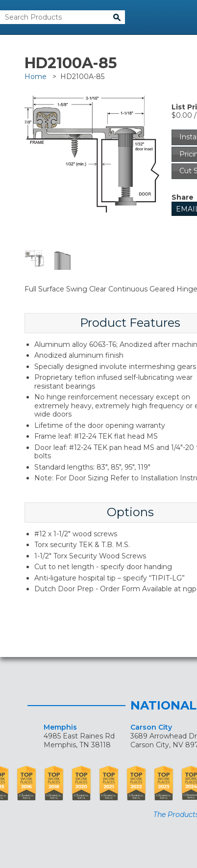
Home (36, 77)
